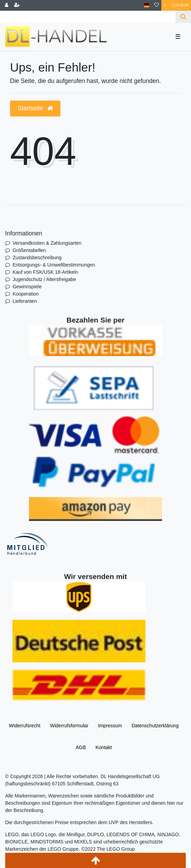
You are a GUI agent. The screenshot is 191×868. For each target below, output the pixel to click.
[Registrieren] (17, 5)
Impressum (110, 726)
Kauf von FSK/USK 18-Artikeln (45, 272)
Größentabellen (29, 250)
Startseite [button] (35, 108)
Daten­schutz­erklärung (155, 726)
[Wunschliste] (156, 5)
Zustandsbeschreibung (37, 258)
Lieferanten (25, 301)
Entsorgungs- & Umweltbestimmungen (54, 265)
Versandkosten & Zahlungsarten (47, 243)
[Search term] (88, 17)
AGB (81, 747)
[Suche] (183, 17)
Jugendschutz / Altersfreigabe (44, 279)
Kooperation (26, 294)
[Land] (147, 5)
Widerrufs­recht (25, 726)
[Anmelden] (7, 5)
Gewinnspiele (27, 287)
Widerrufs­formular (69, 726)
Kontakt (103, 747)
